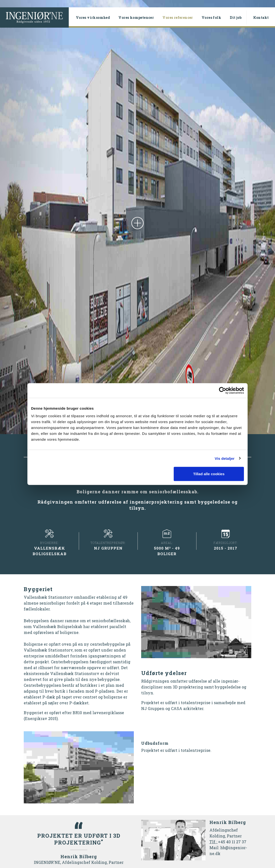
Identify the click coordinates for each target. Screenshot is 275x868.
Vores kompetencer (136, 17)
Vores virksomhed (93, 17)
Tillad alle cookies (209, 474)
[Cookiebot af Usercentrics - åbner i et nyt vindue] (223, 390)
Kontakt (261, 17)
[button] (21, 217)
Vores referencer (180, 17)
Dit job (236, 17)
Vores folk (211, 17)
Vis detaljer (225, 458)
